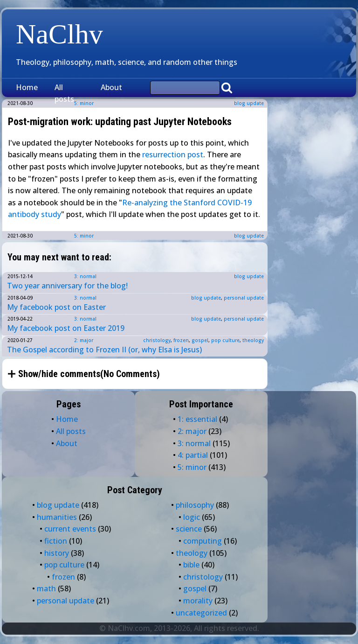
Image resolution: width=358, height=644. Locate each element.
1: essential (197, 419)
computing (203, 541)
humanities (57, 517)
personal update (244, 298)
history (57, 553)
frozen (181, 340)
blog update (249, 103)
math (46, 588)
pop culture (225, 340)
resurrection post (173, 154)
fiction (56, 541)
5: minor (84, 236)
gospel (200, 340)
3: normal (85, 276)
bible (191, 565)
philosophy (195, 505)
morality (198, 601)
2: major (84, 340)
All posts (64, 93)
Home (27, 87)
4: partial (193, 455)
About (111, 87)
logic (192, 517)
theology (253, 340)
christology (157, 340)
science (189, 529)
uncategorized (201, 613)
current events (70, 529)
